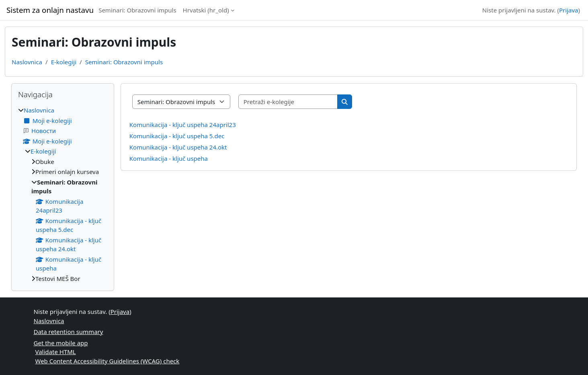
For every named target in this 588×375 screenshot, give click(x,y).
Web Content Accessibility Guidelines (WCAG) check (108, 361)
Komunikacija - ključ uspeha (169, 158)
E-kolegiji (64, 62)
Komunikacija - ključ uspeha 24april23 (183, 125)
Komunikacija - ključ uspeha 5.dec (177, 136)
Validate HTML (56, 352)
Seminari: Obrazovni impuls (137, 10)
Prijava (569, 10)
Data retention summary (69, 332)
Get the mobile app (61, 343)
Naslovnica (27, 62)
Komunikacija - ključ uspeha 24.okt (178, 147)
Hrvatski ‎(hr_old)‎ (206, 10)
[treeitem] (63, 194)
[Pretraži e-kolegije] (288, 102)
